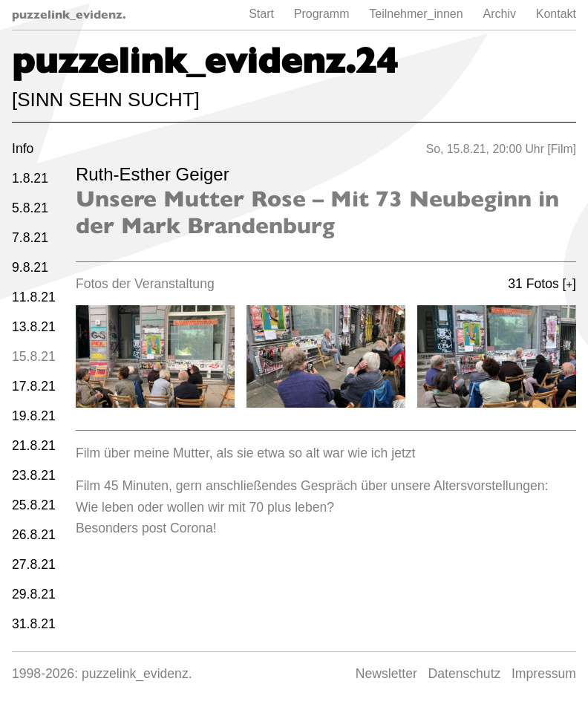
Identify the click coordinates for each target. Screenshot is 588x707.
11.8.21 (34, 297)
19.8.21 (34, 416)
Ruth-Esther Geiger (153, 174)
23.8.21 (34, 475)
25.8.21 (34, 505)
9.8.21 (30, 267)
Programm (322, 14)
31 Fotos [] (542, 284)
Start (261, 14)
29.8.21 (34, 594)
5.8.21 (30, 208)
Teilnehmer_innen (416, 14)
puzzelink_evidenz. (69, 14)
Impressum (544, 674)
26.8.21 (34, 535)
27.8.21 (34, 564)
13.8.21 (34, 327)
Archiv (499, 14)
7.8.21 (30, 238)
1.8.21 (30, 178)
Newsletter (386, 674)
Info (23, 149)
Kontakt (556, 14)
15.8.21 (34, 356)
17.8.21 (34, 386)
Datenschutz (465, 674)
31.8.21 (34, 624)
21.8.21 (34, 446)
